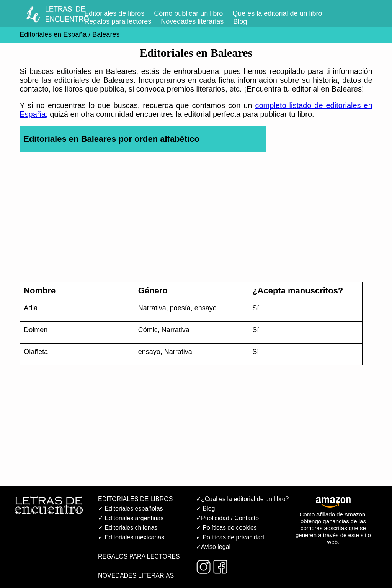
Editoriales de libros (114, 13)
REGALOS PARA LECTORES (139, 556)
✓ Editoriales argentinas (131, 518)
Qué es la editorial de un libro (277, 13)
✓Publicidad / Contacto (227, 518)
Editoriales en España (53, 34)
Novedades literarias (192, 21)
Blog (240, 21)
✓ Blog (205, 509)
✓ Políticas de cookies (226, 528)
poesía (180, 308)
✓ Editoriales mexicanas (131, 537)
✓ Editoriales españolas (131, 509)
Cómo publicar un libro (188, 13)
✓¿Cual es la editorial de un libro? (242, 499)
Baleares (106, 34)
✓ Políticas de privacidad (230, 537)
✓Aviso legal (213, 547)
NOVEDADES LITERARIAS (136, 576)
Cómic (148, 330)
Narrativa (152, 308)
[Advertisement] (196, 221)
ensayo (206, 308)
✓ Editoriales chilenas (128, 528)
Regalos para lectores (118, 21)
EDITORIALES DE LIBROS (135, 499)
